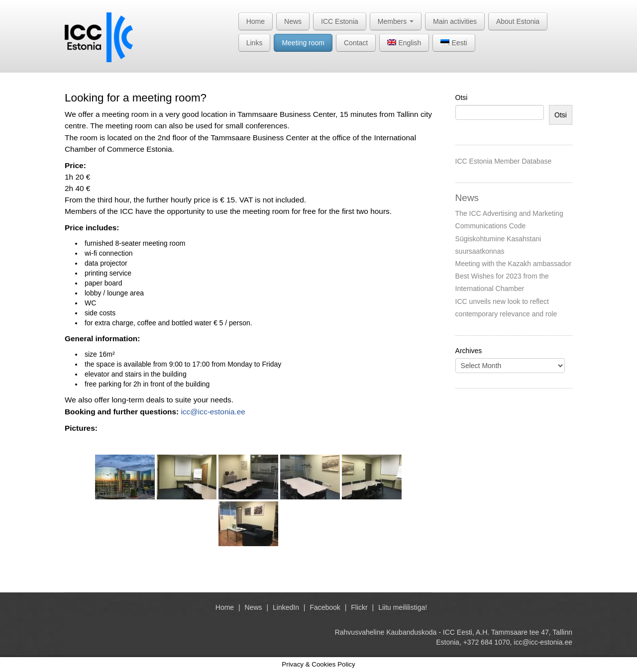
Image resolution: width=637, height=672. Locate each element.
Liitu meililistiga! (403, 607)
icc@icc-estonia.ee (213, 412)
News (293, 21)
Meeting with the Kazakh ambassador (513, 264)
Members (396, 21)
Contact (356, 43)
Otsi (462, 97)
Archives (469, 351)
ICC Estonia (340, 21)
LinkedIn (286, 607)
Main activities (455, 21)
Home (256, 21)
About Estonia (518, 21)
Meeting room (303, 43)
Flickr (359, 607)
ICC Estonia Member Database (504, 161)
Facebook (325, 607)
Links (255, 43)
